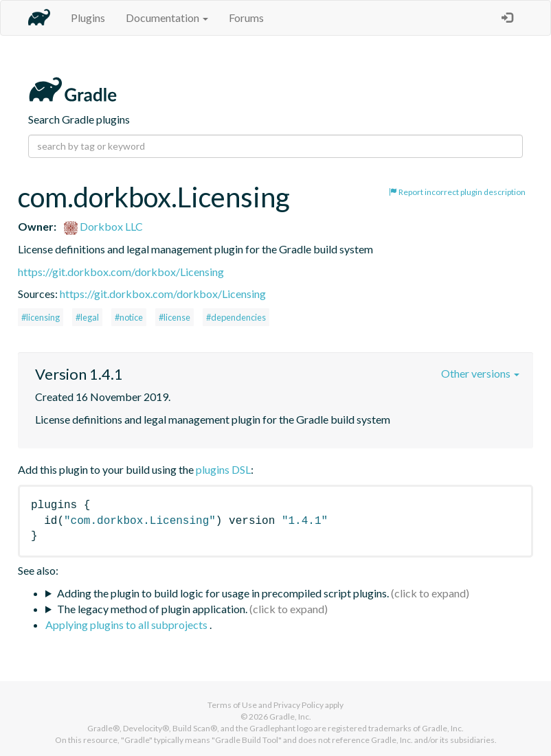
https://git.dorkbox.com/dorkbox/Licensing (121, 272)
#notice (129, 317)
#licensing (41, 317)
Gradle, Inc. (290, 717)
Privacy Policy (299, 705)
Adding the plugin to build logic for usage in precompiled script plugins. (223, 593)
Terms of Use (232, 705)
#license (175, 317)
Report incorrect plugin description (457, 192)
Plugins (88, 18)
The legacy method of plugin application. (152, 609)
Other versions (480, 373)
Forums (246, 18)
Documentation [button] (167, 18)
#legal (87, 317)
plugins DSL (223, 469)
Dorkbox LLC (103, 226)
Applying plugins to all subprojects (127, 625)
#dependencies (236, 317)
